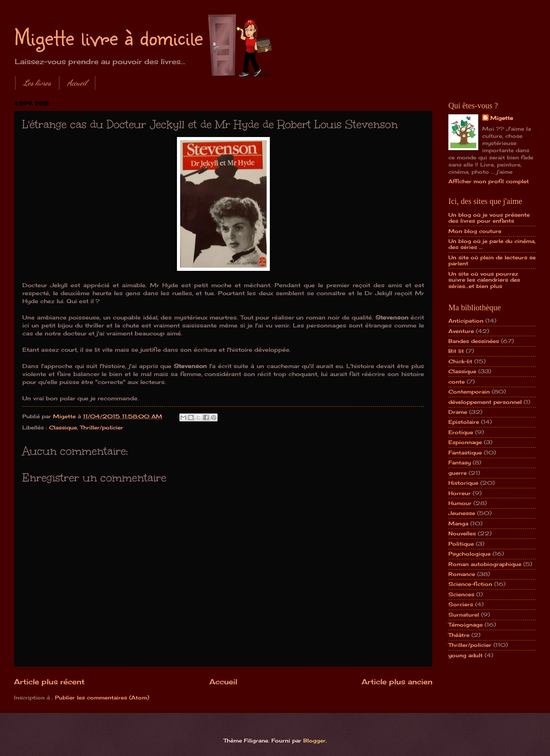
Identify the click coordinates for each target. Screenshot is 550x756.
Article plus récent (49, 682)
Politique (461, 544)
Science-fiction (470, 584)
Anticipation (466, 321)
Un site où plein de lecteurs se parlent (492, 260)
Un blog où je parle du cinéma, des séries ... (492, 244)
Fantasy (460, 462)
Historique (463, 483)
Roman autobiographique (485, 564)
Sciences (461, 594)
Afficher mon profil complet (489, 181)
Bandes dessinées (474, 341)
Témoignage (466, 625)
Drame (458, 412)
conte (457, 382)
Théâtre (459, 635)
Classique (63, 427)
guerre (458, 473)
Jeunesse (462, 513)
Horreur (460, 493)
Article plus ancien (397, 682)
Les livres (37, 83)
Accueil (77, 83)
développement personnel (485, 402)
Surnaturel (464, 615)
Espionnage (465, 442)
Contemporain (469, 392)
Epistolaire (464, 422)
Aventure (461, 331)
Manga (458, 523)
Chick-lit (460, 361)
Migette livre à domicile (108, 37)
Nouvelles (462, 533)
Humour (460, 503)
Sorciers (461, 604)
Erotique (461, 432)
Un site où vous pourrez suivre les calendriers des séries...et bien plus (484, 280)
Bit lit (456, 351)
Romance (462, 574)
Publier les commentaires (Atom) (102, 697)
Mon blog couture (475, 231)
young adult (466, 655)
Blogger (314, 740)
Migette (502, 118)
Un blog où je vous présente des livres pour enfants (489, 218)
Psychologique (469, 554)
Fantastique (465, 452)
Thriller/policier (102, 427)
